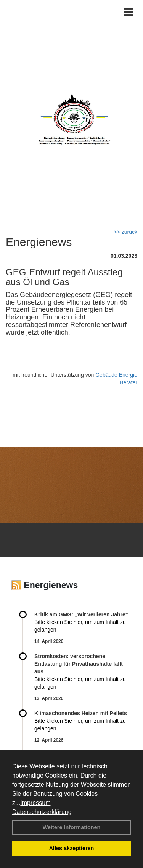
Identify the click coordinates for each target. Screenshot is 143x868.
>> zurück (126, 232)
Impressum (35, 803)
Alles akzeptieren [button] (72, 848)
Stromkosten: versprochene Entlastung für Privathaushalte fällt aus (79, 664)
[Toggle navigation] (128, 12)
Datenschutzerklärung (42, 812)
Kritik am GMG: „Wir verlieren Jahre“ (81, 614)
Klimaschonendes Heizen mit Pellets (81, 713)
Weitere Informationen (72, 827)
